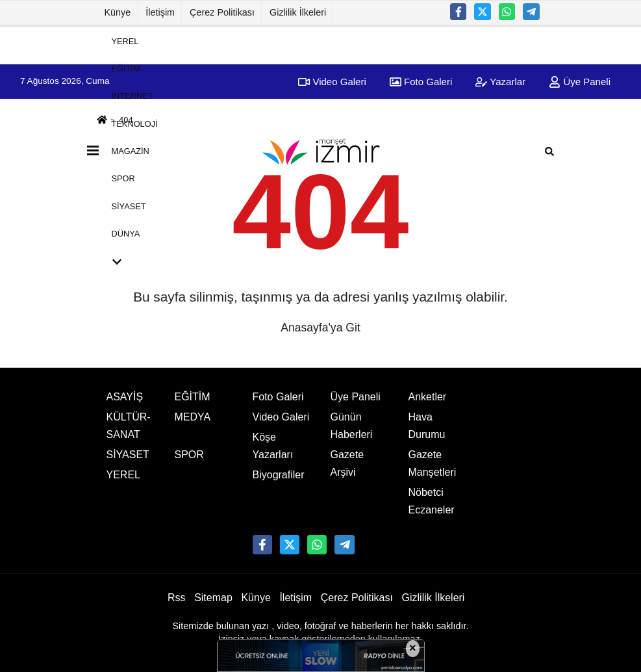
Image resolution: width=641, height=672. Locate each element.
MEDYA (193, 417)
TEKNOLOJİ (135, 123)
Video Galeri (281, 417)
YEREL (125, 41)
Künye (118, 12)
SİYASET (129, 206)
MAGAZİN (131, 151)
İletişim (160, 12)
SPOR (123, 178)
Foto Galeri (278, 397)
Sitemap (213, 598)
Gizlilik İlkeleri (298, 12)
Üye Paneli (580, 82)
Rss (177, 598)
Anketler (428, 397)
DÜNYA (126, 234)
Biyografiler (279, 475)
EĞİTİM (126, 69)
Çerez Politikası (222, 12)
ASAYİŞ (125, 397)
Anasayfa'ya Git (320, 328)
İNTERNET (132, 96)
